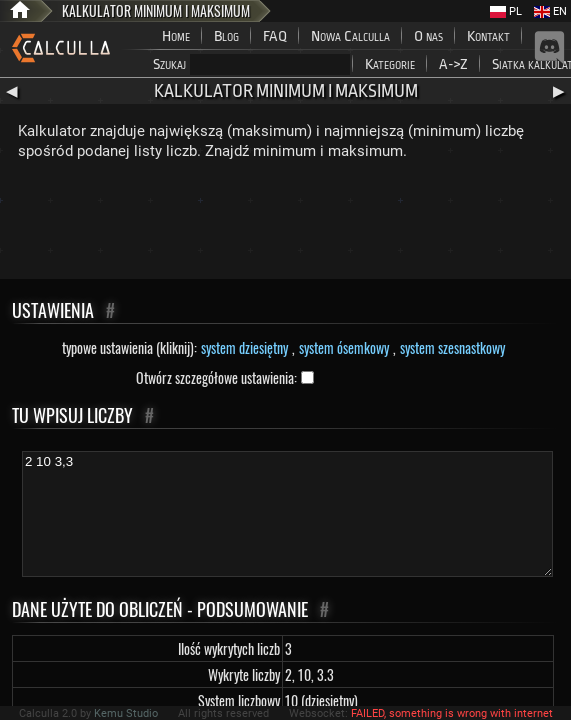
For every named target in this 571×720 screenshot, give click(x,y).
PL (506, 11)
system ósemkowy (344, 347)
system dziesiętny (244, 347)
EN (550, 11)
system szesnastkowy (452, 347)
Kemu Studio (126, 713)
